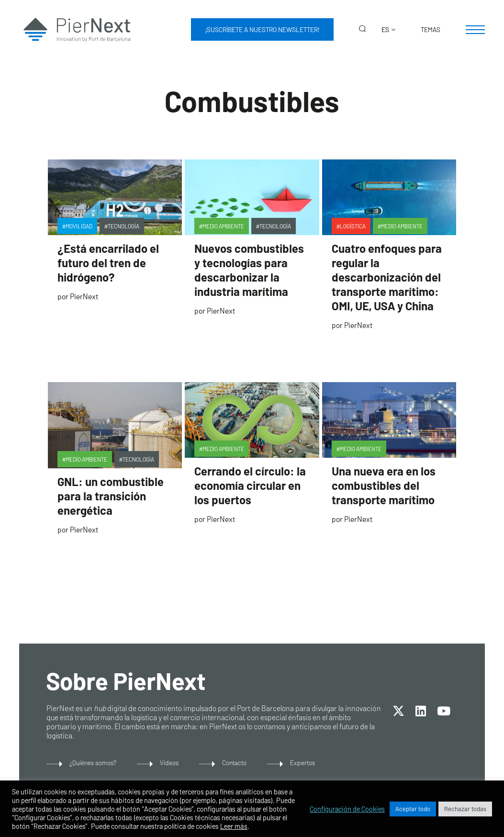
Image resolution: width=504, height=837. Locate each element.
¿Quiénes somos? (93, 763)
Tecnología (123, 226)
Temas (431, 29)
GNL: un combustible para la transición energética (111, 496)
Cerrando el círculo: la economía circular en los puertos (250, 485)
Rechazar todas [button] (465, 809)
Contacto (234, 763)
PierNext (84, 296)
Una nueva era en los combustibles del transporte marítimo (384, 485)
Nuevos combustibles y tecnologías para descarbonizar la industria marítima (249, 270)
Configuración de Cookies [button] (347, 809)
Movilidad (79, 226)
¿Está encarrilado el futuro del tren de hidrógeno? (108, 263)
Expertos (302, 763)
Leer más (234, 826)
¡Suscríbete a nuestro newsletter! (262, 29)
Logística (353, 226)
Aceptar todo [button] (413, 809)
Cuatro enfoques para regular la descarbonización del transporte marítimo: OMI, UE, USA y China (387, 277)
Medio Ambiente (223, 226)
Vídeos (169, 763)
